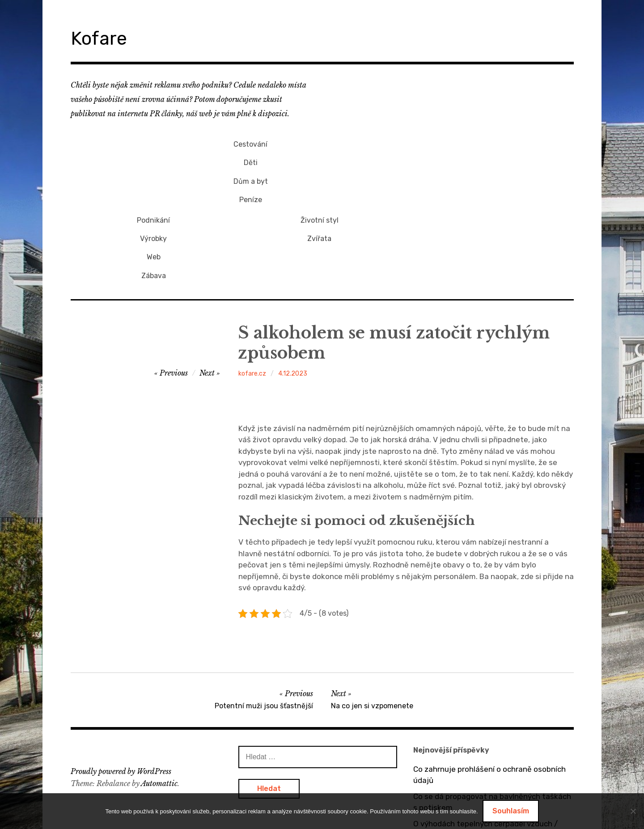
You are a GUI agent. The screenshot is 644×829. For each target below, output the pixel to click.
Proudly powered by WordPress (121, 685)
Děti (154, 157)
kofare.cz (252, 287)
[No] (633, 811)
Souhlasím (511, 811)
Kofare (104, 37)
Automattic (159, 697)
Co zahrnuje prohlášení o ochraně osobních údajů (489, 689)
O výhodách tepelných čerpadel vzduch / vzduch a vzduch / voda (485, 743)
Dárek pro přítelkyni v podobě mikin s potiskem (478, 786)
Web (320, 172)
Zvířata (486, 157)
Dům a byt (154, 172)
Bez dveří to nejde (445, 765)
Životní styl (485, 142)
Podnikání (319, 142)
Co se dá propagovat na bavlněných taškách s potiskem (492, 716)
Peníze (154, 187)
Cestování (153, 142)
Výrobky (319, 157)
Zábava (320, 187)
